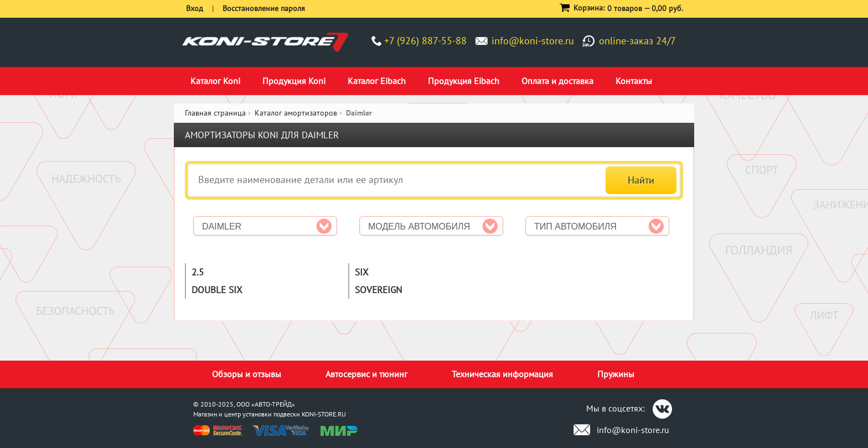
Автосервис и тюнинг (366, 374)
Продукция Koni (294, 81)
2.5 (198, 272)
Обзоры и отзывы (247, 374)
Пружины (616, 374)
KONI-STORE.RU (324, 414)
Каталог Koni (215, 81)
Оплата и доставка (557, 81)
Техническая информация (502, 374)
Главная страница (215, 113)
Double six (217, 290)
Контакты (634, 81)
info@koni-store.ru (533, 41)
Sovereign (378, 290)
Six (362, 272)
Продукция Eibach (464, 81)
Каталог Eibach (377, 81)
